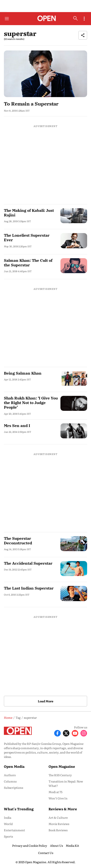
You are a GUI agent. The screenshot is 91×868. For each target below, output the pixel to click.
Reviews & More (63, 809)
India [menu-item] (8, 818)
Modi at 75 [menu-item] (55, 792)
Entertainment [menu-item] (14, 830)
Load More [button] (46, 701)
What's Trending (19, 809)
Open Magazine (62, 766)
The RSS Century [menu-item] (60, 775)
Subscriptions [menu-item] (13, 788)
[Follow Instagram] (84, 733)
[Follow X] (66, 733)
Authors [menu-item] (10, 775)
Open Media (14, 766)
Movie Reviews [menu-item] (59, 824)
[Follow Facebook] (58, 733)
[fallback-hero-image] (45, 74)
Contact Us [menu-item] (46, 853)
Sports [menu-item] (8, 836)
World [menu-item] (8, 824)
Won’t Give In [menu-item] (58, 798)
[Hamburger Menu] (7, 19)
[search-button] (75, 18)
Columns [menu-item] (10, 781)
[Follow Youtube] (75, 733)
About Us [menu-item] (56, 846)
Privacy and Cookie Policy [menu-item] (30, 846)
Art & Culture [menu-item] (58, 818)
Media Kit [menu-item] (72, 846)
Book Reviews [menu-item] (58, 830)
